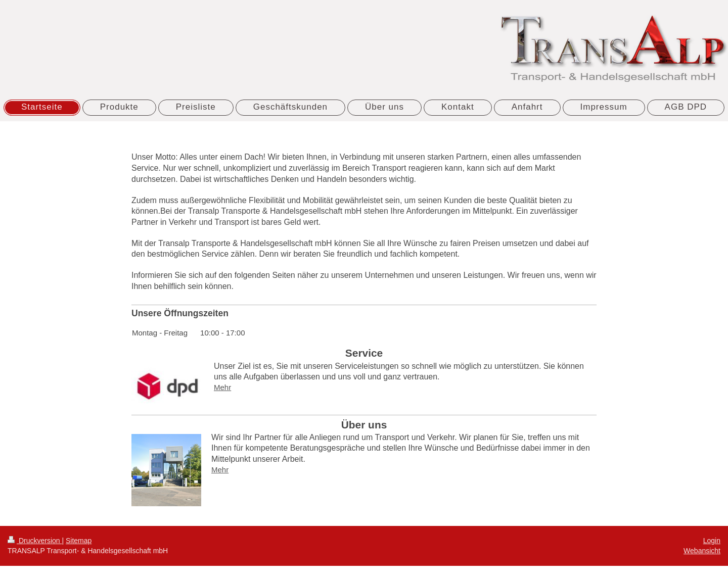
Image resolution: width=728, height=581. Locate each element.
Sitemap (79, 541)
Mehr (222, 387)
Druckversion (35, 541)
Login (712, 541)
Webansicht (702, 551)
